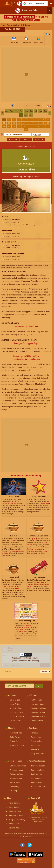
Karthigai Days (37, 778)
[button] (35, 3)
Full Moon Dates (37, 700)
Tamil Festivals (37, 782)
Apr (21, 111)
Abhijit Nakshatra (37, 754)
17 (34, 123)
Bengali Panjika (15, 824)
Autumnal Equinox (17, 716)
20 (48, 123)
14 (19, 123)
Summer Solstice (17, 712)
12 (9, 123)
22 (9, 126)
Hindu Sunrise (14, 807)
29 (43, 126)
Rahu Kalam (36, 745)
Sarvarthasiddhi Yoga (18, 766)
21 (4, 126)
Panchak (34, 733)
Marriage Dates (16, 733)
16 (29, 123)
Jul (36, 111)
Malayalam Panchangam (18, 820)
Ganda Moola (36, 737)
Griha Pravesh (16, 737)
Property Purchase (17, 745)
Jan (7, 111)
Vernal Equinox (16, 708)
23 (14, 126)
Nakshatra (35, 749)
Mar (17, 111)
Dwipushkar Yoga (17, 774)
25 (24, 126)
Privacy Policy (38, 821)
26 (29, 126)
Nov (26, 115)
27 (34, 126)
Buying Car (14, 741)
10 (48, 120)
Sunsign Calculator (16, 815)
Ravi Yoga (14, 791)
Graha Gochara (37, 721)
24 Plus (38, 105)
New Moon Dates (37, 704)
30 (48, 126)
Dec (31, 115)
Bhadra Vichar (36, 741)
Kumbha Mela (14, 828)
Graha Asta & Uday (38, 712)
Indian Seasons (15, 803)
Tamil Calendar (37, 774)
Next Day (39, 139)
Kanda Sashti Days (38, 787)
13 (14, 123)
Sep (45, 111)
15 (24, 123)
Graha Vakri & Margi (39, 716)
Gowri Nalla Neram (38, 770)
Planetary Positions (38, 708)
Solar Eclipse (15, 700)
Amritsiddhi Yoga (16, 770)
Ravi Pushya (15, 782)
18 (38, 123)
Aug (40, 111)
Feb (12, 111)
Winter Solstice (16, 721)
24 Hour (29, 105)
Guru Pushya (15, 787)
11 (4, 123)
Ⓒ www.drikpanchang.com (38, 820)
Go (39, 686)
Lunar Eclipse (15, 704)
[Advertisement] (27, 74)
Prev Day (13, 139)
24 (19, 126)
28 (38, 126)
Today (26, 139)
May (26, 111)
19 (43, 123)
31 (26, 130)
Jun (31, 111)
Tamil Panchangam (38, 766)
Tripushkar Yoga (16, 778)
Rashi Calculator (15, 811)
